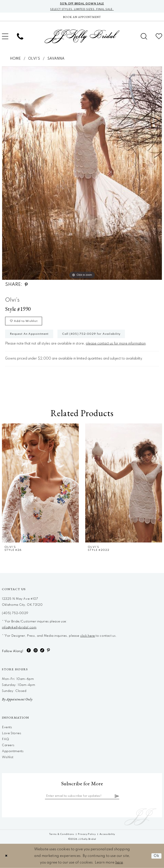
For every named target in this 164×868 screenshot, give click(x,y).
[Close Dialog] (6, 856)
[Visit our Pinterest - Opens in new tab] (49, 650)
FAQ (6, 739)
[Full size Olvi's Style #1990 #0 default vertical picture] (82, 173)
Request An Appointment (29, 334)
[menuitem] (20, 36)
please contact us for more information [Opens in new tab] (116, 344)
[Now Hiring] (82, 17)
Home (15, 59)
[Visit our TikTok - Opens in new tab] (42, 650)
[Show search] (144, 36)
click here (88, 636)
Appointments (13, 751)
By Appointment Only (17, 699)
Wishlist (8, 757)
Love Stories (12, 733)
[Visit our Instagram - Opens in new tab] (36, 650)
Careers (8, 745)
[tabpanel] (82, 173)
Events (7, 727)
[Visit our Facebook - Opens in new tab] (29, 650)
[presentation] (40, 483)
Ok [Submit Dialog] (157, 856)
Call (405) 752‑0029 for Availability (91, 334)
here (119, 863)
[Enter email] (82, 796)
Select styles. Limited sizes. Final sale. (82, 9)
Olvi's (34, 59)
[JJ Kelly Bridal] (82, 36)
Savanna (56, 59)
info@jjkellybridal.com (19, 628)
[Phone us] (20, 36)
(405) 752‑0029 (15, 613)
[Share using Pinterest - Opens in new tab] (26, 285)
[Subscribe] (117, 796)
